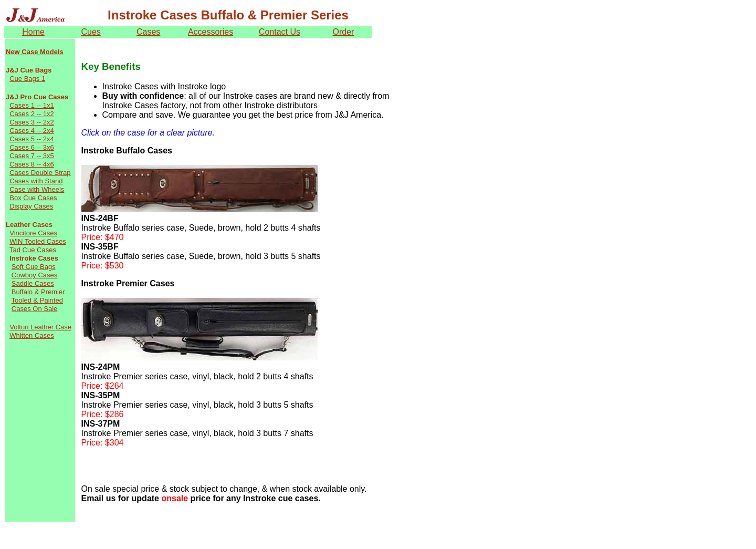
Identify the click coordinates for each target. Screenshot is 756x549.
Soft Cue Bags (34, 267)
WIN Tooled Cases (38, 241)
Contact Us (280, 32)
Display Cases (31, 206)
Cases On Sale (34, 309)
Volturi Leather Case (40, 327)
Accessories (211, 32)
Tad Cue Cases (33, 250)
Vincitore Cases (33, 233)
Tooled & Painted (37, 300)
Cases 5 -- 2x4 (32, 139)
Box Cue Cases (33, 198)
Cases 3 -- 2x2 (32, 122)
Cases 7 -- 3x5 (32, 156)
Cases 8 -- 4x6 (32, 164)
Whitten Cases (32, 335)
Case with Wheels (37, 189)
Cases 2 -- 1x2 (32, 114)
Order (344, 32)
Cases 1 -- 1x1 (32, 105)
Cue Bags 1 (27, 79)
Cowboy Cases (34, 275)
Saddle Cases (33, 283)
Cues (91, 32)
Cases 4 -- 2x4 (32, 131)
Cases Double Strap (40, 173)
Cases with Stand (36, 181)
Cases (148, 32)
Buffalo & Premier (38, 292)
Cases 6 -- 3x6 (32, 147)
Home (33, 32)
